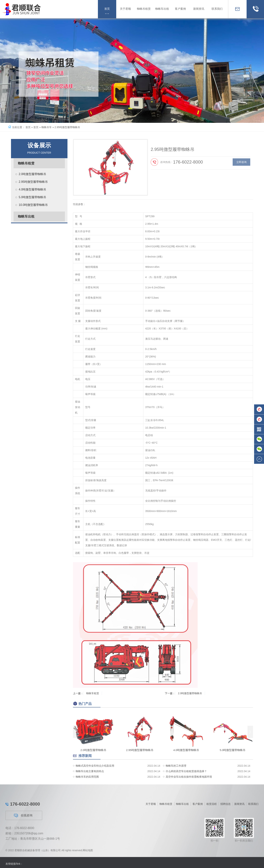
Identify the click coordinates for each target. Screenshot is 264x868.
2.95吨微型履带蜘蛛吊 (33, 182)
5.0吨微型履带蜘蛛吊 (32, 197)
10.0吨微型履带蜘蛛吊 (33, 205)
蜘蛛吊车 (47, 127)
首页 (28, 127)
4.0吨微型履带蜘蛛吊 (32, 189)
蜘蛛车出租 (26, 216)
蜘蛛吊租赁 (26, 163)
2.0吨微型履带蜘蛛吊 (32, 174)
